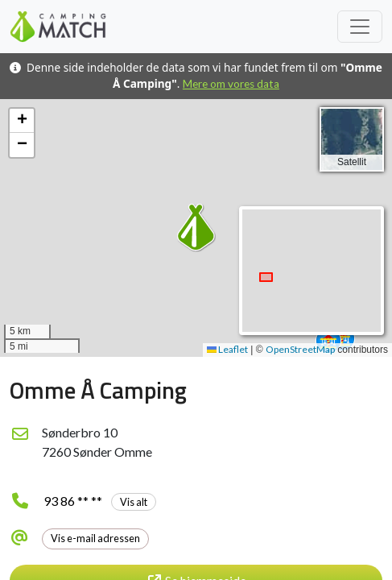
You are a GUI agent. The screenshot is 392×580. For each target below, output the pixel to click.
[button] (328, 341)
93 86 (100, 501)
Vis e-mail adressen (95, 538)
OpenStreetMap (300, 349)
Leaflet (227, 349)
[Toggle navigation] (360, 27)
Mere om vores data (231, 84)
